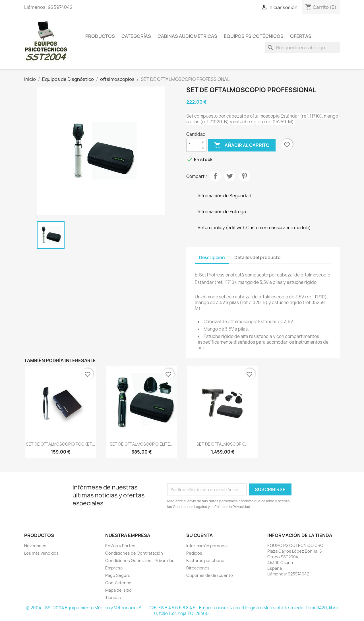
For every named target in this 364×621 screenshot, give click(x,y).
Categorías (136, 36)
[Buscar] (302, 48)
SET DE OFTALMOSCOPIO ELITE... (142, 444)
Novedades (35, 546)
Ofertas (301, 36)
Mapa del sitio (118, 590)
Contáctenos (118, 583)
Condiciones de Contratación (134, 553)
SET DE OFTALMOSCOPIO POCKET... (61, 444)
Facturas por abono (205, 560)
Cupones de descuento (210, 575)
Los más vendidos (41, 553)
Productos (100, 36)
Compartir (215, 176)
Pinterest (244, 176)
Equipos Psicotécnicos (254, 36)
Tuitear (230, 176)
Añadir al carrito (242, 145)
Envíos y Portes (120, 546)
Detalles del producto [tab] (258, 258)
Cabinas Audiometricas (187, 36)
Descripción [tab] (212, 258)
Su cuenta (199, 535)
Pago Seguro (118, 575)
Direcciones (198, 568)
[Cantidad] (193, 145)
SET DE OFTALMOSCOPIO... (223, 444)
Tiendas (113, 598)
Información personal (207, 546)
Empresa (114, 568)
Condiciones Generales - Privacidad (140, 560)
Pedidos (194, 553)
